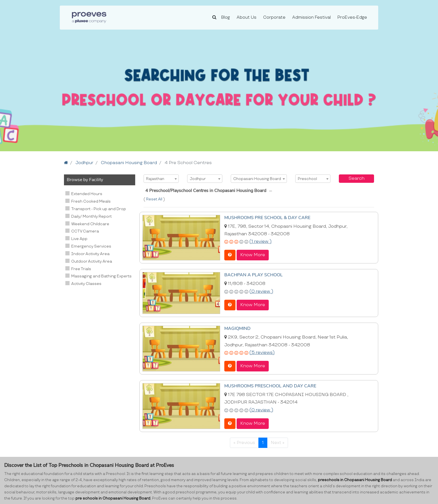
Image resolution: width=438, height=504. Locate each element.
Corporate (274, 17)
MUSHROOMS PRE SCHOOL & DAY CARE (267, 217)
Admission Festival (311, 17)
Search (357, 178)
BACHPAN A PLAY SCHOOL (253, 274)
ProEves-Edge (352, 17)
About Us (247, 17)
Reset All (155, 199)
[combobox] (161, 179)
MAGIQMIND (237, 328)
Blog (226, 17)
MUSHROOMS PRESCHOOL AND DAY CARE (270, 385)
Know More (253, 255)
